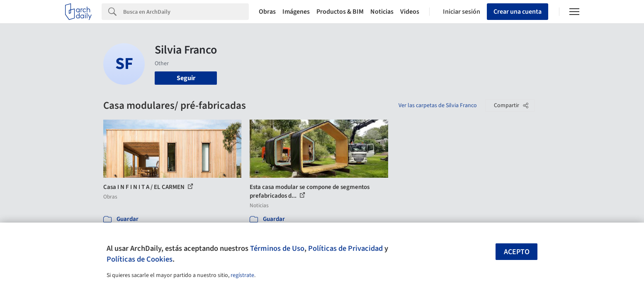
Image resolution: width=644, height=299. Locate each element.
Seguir (186, 78)
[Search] (186, 12)
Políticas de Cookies (140, 259)
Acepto (517, 252)
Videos (410, 12)
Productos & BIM (340, 12)
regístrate (242, 275)
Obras (267, 12)
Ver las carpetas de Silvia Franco (438, 105)
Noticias (382, 12)
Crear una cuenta (518, 12)
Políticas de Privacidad (345, 248)
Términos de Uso (277, 248)
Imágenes (296, 12)
